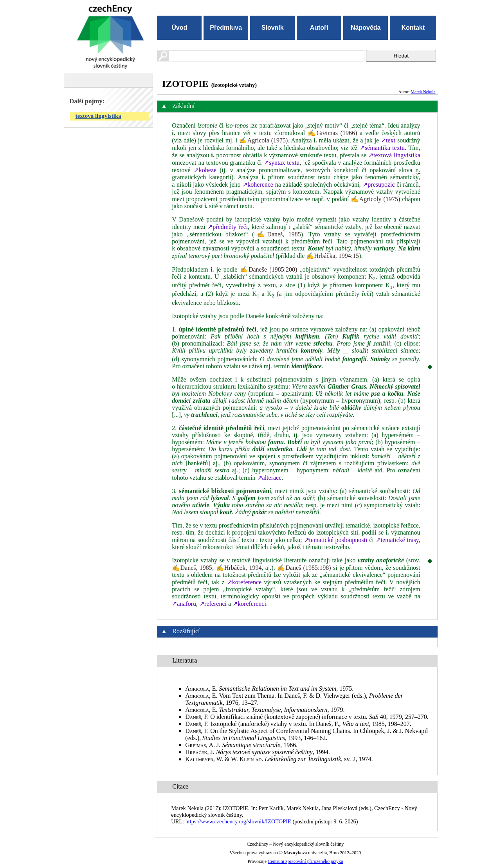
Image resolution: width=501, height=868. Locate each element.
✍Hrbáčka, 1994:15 (332, 256)
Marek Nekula (423, 92)
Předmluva (226, 28)
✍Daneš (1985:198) (304, 568)
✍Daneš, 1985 (277, 234)
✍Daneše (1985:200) (269, 269)
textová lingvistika (98, 116)
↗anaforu (184, 604)
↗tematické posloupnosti (336, 540)
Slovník (273, 28)
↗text (388, 140)
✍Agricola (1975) (263, 140)
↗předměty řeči (228, 227)
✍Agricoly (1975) (375, 199)
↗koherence (258, 185)
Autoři (319, 28)
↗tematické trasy (397, 540)
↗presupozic (378, 185)
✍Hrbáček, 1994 (239, 568)
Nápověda (366, 28)
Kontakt (413, 28)
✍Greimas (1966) (332, 133)
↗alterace (269, 478)
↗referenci (213, 604)
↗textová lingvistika (394, 155)
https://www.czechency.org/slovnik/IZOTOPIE (238, 821)
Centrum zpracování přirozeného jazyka (305, 861)
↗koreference (244, 582)
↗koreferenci (249, 604)
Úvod (179, 28)
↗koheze (205, 170)
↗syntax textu (282, 163)
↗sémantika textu (382, 148)
